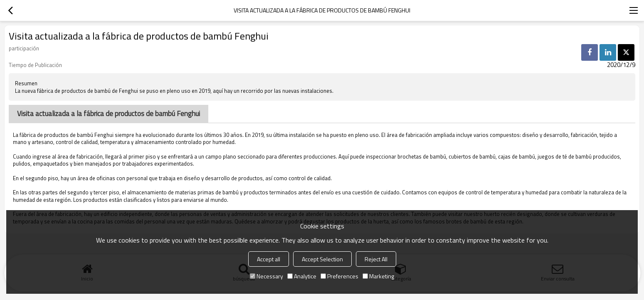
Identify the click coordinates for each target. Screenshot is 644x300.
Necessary (266, 276)
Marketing (378, 276)
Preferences (339, 276)
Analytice (302, 276)
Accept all (269, 259)
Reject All (376, 259)
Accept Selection (322, 259)
